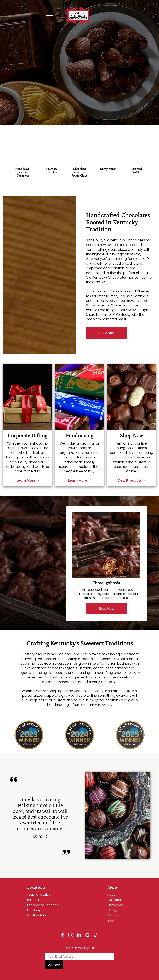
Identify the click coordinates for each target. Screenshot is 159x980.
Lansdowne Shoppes (43, 905)
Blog (111, 921)
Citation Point (37, 915)
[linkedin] (79, 936)
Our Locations (118, 900)
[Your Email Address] (79, 957)
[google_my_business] (87, 936)
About (112, 895)
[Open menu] (50, 16)
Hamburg (34, 910)
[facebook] (62, 936)
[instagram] (71, 936)
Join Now (54, 965)
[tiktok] (96, 936)
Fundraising (116, 915)
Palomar (33, 900)
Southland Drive (39, 895)
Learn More (26, 486)
